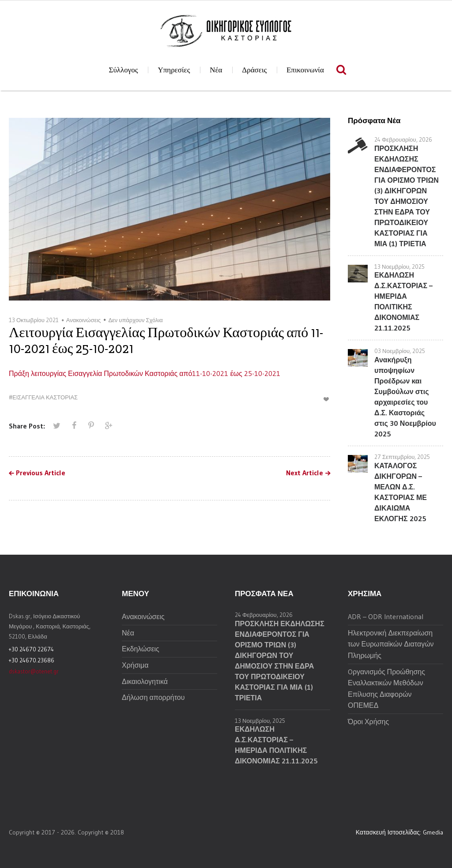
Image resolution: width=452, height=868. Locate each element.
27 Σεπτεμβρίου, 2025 (402, 457)
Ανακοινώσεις (84, 320)
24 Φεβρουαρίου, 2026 (403, 139)
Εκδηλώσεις (141, 649)
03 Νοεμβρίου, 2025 (400, 351)
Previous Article (41, 473)
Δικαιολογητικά (145, 681)
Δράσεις (254, 70)
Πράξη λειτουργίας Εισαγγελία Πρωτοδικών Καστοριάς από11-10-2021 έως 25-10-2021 (145, 373)
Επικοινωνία (305, 70)
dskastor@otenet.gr (34, 671)
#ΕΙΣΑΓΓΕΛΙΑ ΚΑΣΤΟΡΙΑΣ (43, 397)
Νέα (216, 70)
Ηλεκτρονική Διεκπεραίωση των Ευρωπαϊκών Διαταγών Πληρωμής (391, 644)
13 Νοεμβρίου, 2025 (399, 267)
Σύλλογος (124, 70)
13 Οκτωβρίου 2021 (34, 320)
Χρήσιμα (135, 665)
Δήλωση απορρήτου (153, 697)
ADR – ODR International (386, 616)
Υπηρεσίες (174, 70)
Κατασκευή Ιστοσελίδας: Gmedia (399, 832)
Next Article (305, 473)
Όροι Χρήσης (368, 721)
